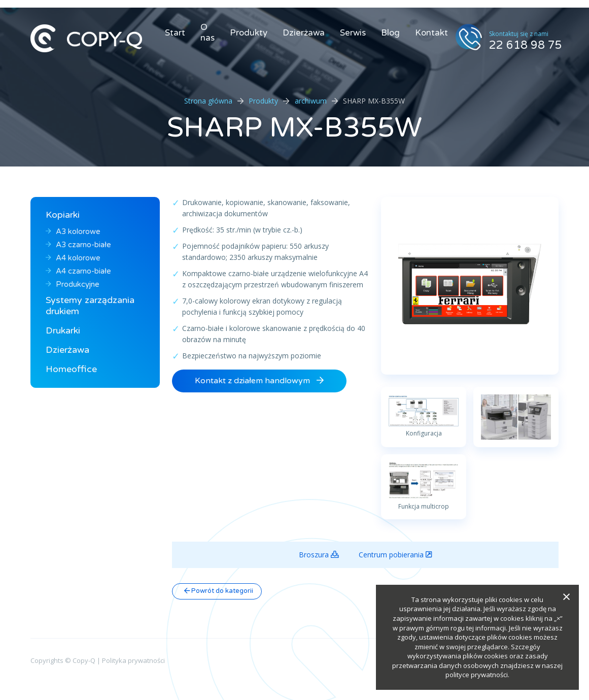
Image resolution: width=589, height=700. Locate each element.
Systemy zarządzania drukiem (90, 306)
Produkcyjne (73, 284)
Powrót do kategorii (219, 591)
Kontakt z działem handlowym (259, 381)
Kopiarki (63, 215)
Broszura (319, 555)
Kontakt (431, 33)
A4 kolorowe (73, 258)
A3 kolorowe (73, 231)
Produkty (249, 33)
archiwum (311, 101)
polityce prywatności (477, 675)
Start (175, 33)
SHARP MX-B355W (295, 128)
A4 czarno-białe (78, 271)
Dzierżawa (304, 33)
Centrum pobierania (395, 555)
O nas (207, 32)
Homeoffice (71, 369)
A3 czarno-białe (78, 245)
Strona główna (208, 101)
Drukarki (63, 330)
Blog (390, 33)
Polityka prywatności (133, 660)
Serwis (353, 33)
